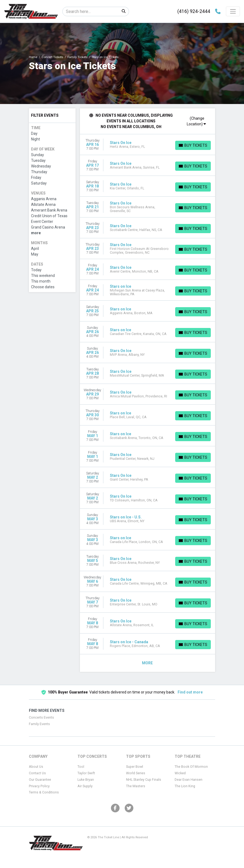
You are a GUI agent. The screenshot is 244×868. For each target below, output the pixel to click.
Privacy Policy (39, 786)
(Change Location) (196, 121)
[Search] (91, 11)
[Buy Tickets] (193, 145)
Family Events (39, 724)
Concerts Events (41, 718)
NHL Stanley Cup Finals (144, 780)
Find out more (190, 692)
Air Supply (85, 786)
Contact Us (37, 773)
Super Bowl (135, 767)
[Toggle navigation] (233, 11)
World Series (136, 773)
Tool (81, 767)
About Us (36, 767)
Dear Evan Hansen (189, 780)
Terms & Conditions (44, 792)
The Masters (136, 786)
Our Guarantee (40, 780)
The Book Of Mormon (191, 767)
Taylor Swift (86, 773)
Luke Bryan (86, 780)
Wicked (180, 773)
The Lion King (185, 786)
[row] (148, 145)
